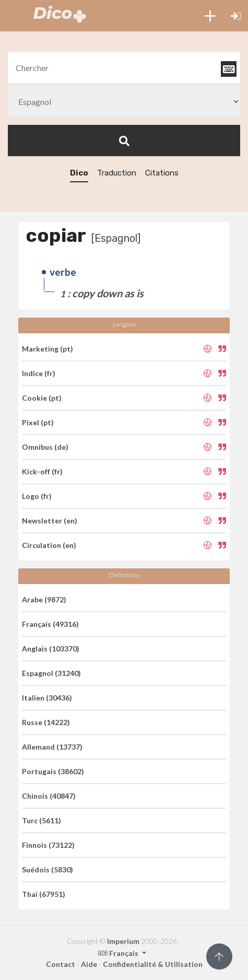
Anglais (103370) (51, 649)
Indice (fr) (39, 373)
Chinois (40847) (49, 796)
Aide (89, 964)
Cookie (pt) (42, 398)
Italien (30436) (47, 698)
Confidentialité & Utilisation (153, 964)
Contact (61, 964)
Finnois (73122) (48, 845)
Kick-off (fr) (42, 471)
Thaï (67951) (44, 894)
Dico (79, 173)
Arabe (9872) (44, 599)
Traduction (117, 173)
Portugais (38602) (53, 771)
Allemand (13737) (52, 747)
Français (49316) (50, 624)
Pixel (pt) (38, 422)
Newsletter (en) (50, 521)
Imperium (123, 941)
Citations (162, 173)
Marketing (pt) (48, 349)
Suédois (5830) (48, 870)
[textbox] (124, 68)
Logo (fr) (37, 496)
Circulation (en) (49, 545)
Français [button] (119, 953)
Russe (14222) (46, 722)
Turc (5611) (42, 820)
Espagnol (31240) (51, 673)
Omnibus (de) (45, 447)
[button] (210, 16)
